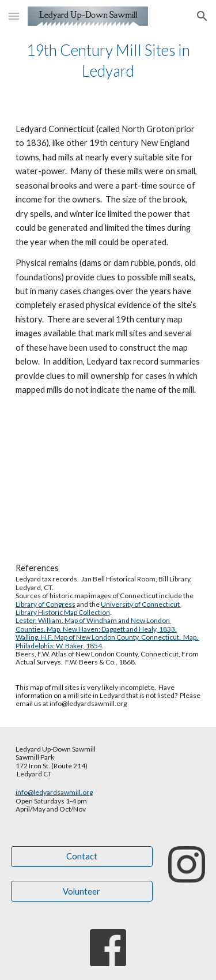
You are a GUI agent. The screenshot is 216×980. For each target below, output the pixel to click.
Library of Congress (46, 604)
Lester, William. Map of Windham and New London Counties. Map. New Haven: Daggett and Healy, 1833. (96, 624)
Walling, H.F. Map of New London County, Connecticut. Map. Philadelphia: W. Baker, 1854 (107, 641)
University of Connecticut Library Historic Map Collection (98, 608)
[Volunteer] (82, 891)
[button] (14, 16)
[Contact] (82, 856)
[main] (108, 61)
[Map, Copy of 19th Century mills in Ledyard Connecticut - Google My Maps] (108, 479)
